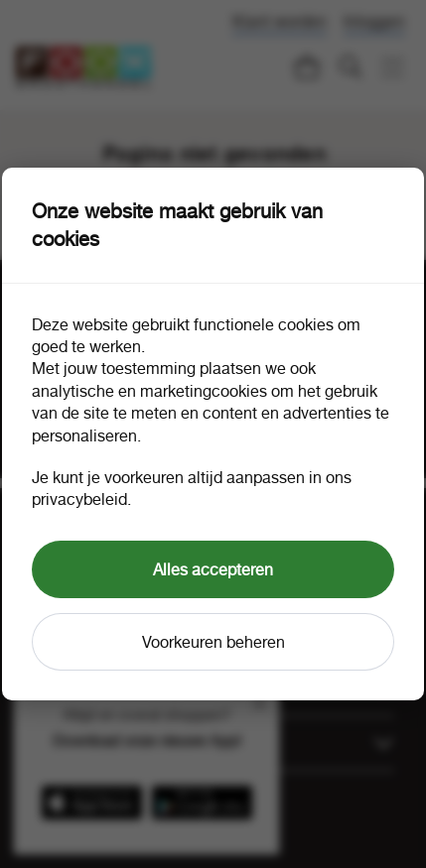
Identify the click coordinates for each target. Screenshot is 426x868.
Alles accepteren (213, 569)
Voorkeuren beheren (213, 642)
